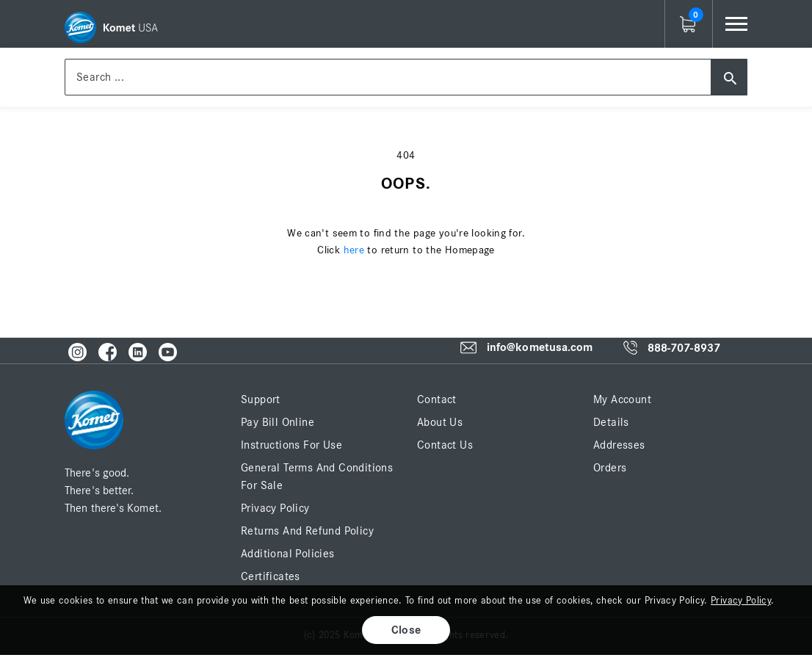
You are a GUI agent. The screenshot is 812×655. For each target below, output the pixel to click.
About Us (440, 422)
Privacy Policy (275, 508)
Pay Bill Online (278, 422)
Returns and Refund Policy (307, 531)
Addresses (619, 445)
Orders (610, 468)
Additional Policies (288, 554)
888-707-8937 (684, 348)
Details (611, 422)
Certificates (271, 576)
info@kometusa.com (540, 347)
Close (406, 630)
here (354, 250)
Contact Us (445, 445)
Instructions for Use (291, 445)
